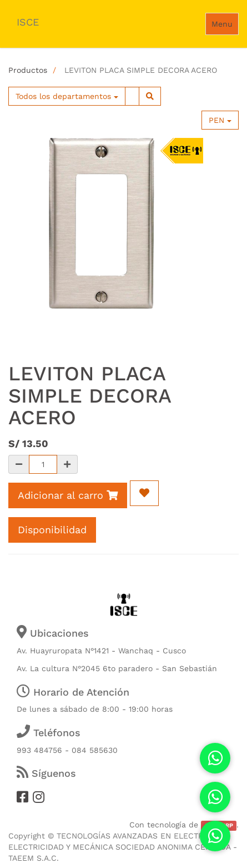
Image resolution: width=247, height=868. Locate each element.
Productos (28, 70)
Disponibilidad (52, 530)
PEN (220, 120)
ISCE (28, 22)
